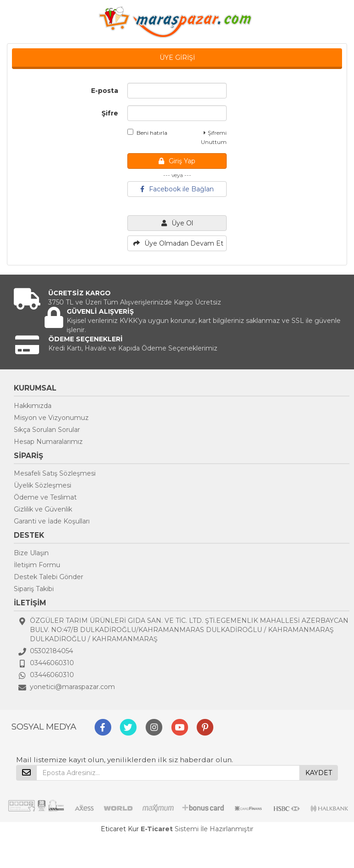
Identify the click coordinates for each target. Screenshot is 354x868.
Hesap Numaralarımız (48, 442)
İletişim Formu (37, 565)
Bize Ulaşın (31, 553)
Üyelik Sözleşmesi (43, 485)
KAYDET (319, 773)
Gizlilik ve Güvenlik (43, 509)
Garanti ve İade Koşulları (52, 521)
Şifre (110, 113)
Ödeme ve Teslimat (45, 497)
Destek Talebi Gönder (49, 577)
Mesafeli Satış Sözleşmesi (55, 473)
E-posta (105, 91)
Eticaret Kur (120, 829)
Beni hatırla (147, 132)
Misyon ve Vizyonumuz (51, 418)
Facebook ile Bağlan (177, 189)
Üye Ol (177, 223)
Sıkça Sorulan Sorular (47, 430)
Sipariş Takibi (34, 589)
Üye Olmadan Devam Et (178, 243)
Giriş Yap (177, 161)
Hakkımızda (33, 406)
